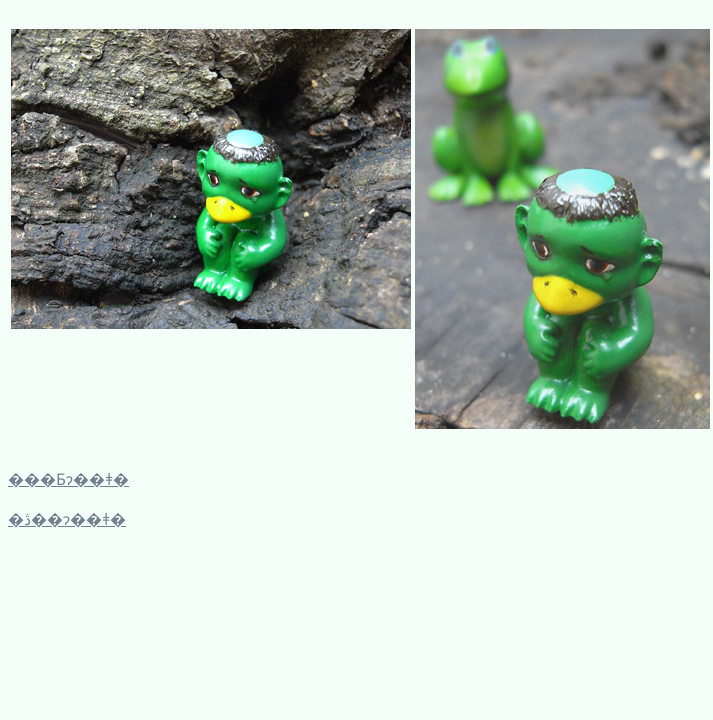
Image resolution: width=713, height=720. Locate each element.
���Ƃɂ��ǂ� (68, 479)
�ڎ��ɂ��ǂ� (67, 519)
